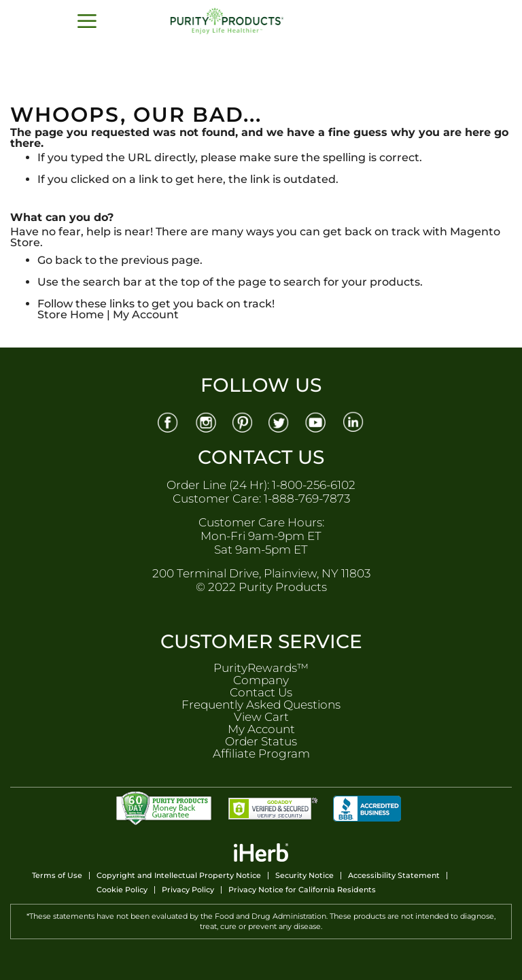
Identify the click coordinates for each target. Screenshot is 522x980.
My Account (146, 315)
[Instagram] (205, 421)
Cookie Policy (122, 890)
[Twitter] (280, 421)
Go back (60, 260)
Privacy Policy (188, 890)
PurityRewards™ (261, 668)
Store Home (71, 315)
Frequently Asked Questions (261, 705)
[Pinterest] (243, 421)
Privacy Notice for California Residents (302, 890)
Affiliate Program (261, 754)
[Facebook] (168, 421)
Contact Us (261, 692)
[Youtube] (317, 421)
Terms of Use (57, 876)
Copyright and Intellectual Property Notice (179, 876)
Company (261, 680)
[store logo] (246, 21)
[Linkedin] (355, 421)
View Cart (261, 717)
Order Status (261, 741)
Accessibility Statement (394, 876)
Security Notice (304, 876)
